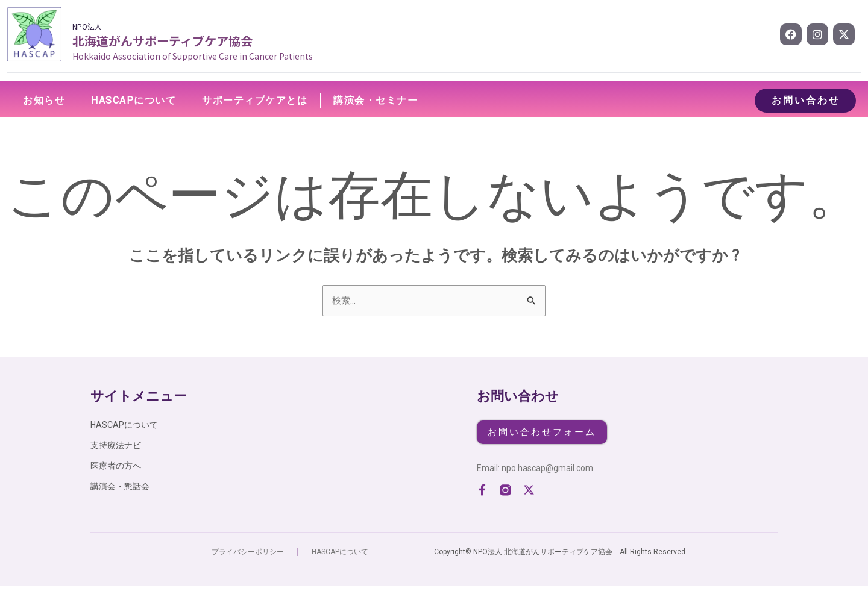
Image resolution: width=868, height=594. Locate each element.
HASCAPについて (134, 100)
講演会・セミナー (376, 100)
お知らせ (44, 100)
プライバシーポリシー (248, 560)
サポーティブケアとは (255, 100)
